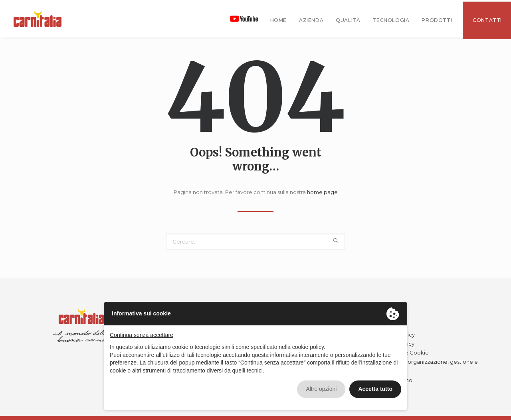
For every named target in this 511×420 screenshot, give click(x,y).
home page (322, 192)
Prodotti (437, 20)
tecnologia (391, 20)
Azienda (311, 20)
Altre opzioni (321, 389)
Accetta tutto (375, 389)
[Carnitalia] (38, 19)
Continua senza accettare (142, 335)
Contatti (487, 20)
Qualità (348, 20)
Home (278, 20)
